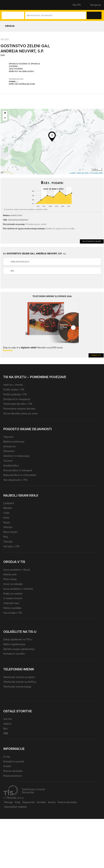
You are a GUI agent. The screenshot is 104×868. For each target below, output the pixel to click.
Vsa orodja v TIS (13, 613)
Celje (6, 513)
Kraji (18, 802)
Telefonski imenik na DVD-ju (20, 682)
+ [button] (5, 113)
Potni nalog (10, 579)
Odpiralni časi (11, 603)
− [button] (5, 118)
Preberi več (96, 355)
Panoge (9, 802)
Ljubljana (9, 503)
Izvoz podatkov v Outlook (18, 589)
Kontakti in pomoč (14, 761)
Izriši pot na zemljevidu (21, 71)
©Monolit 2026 (83, 173)
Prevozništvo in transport (18, 470)
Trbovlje (8, 542)
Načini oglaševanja (14, 644)
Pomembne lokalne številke (19, 409)
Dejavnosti (29, 802)
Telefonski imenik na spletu (19, 677)
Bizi (12, 271)
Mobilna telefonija (14, 442)
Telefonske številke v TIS (18, 404)
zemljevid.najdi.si (20, 262)
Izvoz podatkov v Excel (17, 570)
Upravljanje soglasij (15, 807)
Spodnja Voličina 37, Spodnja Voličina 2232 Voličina (24, 66)
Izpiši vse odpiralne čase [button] (22, 84)
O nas (7, 757)
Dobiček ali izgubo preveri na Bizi (60, 228)
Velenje (8, 527)
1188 (6, 733)
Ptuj (6, 537)
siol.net (8, 719)
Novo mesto (10, 532)
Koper (7, 522)
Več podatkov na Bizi (92, 241)
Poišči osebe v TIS (14, 390)
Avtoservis (9, 446)
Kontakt (41, 802)
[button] (9, 5)
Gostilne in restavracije (17, 456)
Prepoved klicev (13, 776)
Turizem (8, 461)
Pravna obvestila (13, 771)
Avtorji (7, 766)
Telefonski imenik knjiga (17, 687)
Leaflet (72, 173)
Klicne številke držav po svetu (21, 413)
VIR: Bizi (5, 39)
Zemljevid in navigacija (17, 399)
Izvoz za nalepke (13, 584)
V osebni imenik (13, 598)
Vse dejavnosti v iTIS (15, 480)
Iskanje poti (10, 574)
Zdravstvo (9, 451)
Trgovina (8, 437)
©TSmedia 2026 (96, 173)
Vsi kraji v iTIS (11, 546)
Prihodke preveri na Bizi (36, 224)
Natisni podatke (12, 608)
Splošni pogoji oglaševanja (19, 649)
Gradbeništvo (11, 466)
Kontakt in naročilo (14, 654)
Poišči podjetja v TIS (15, 394)
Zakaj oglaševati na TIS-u (18, 639)
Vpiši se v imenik (13, 385)
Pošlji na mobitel (13, 594)
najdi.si (7, 724)
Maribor (8, 508)
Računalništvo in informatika (20, 475)
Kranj (6, 518)
